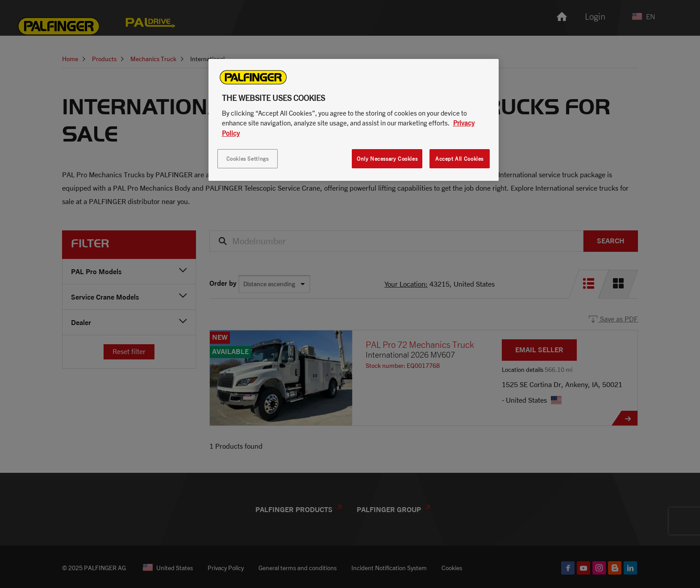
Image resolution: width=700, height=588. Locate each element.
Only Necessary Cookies (387, 159)
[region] (354, 120)
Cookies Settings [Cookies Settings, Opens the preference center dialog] (248, 159)
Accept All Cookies (459, 159)
